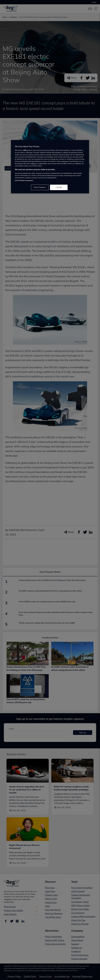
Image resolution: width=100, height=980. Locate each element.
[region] (50, 167)
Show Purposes (40, 187)
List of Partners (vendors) (24, 180)
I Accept (59, 187)
